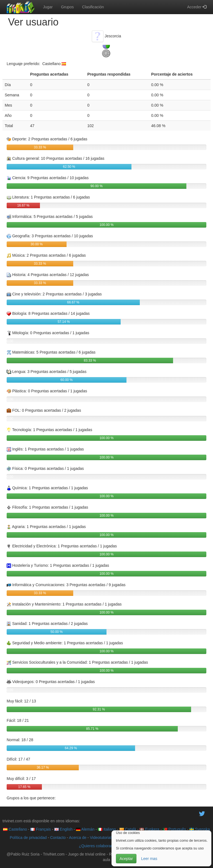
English (64, 829)
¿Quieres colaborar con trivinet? (106, 846)
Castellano (15, 829)
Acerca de (78, 838)
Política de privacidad (28, 838)
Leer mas (149, 859)
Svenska (200, 829)
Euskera (149, 829)
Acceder (197, 7)
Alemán (85, 829)
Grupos (67, 7)
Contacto (58, 838)
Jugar (48, 7)
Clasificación (93, 7)
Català (128, 829)
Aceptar (126, 859)
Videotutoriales (103, 838)
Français (41, 829)
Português (174, 829)
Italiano (107, 829)
